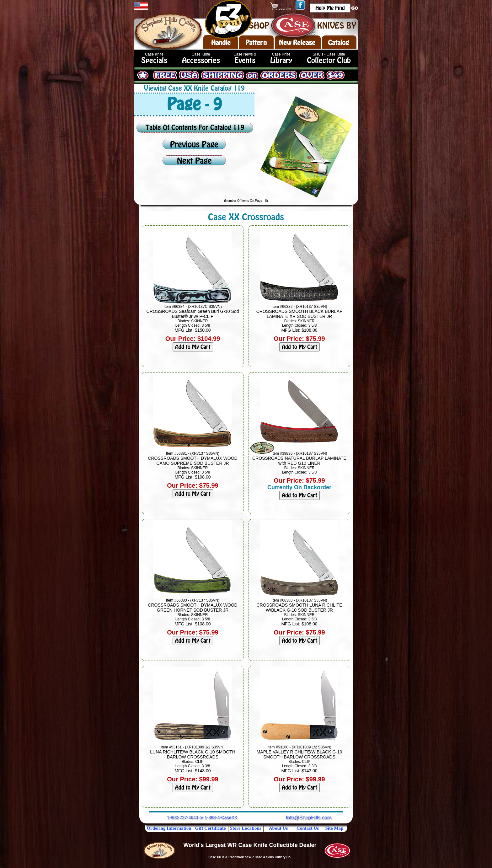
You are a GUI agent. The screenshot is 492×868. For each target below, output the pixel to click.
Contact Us (308, 828)
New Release (297, 43)
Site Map (334, 828)
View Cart (281, 9)
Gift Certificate (211, 828)
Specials (154, 60)
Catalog (338, 43)
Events (245, 60)
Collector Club (329, 60)
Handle (221, 43)
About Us (278, 828)
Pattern (256, 43)
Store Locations (245, 828)
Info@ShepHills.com (309, 818)
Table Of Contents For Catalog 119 (195, 127)
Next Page (194, 161)
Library (281, 60)
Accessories (201, 60)
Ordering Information (169, 828)
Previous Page (194, 145)
